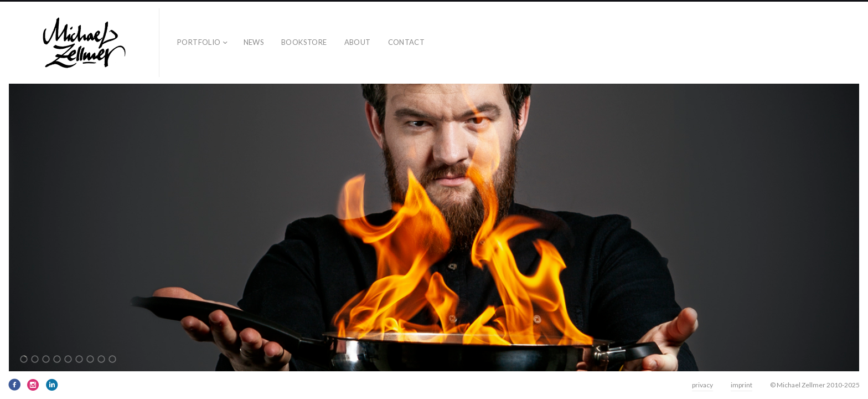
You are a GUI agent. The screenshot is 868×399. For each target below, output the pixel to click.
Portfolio (199, 42)
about (358, 42)
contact (407, 42)
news (254, 42)
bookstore (304, 42)
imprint (742, 385)
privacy (702, 385)
